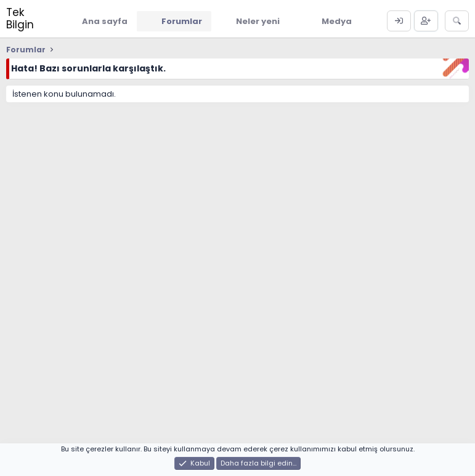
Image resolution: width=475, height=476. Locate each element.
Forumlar (182, 21)
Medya (337, 21)
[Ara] (457, 21)
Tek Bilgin (20, 18)
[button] (289, 21)
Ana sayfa (105, 21)
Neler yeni (258, 21)
